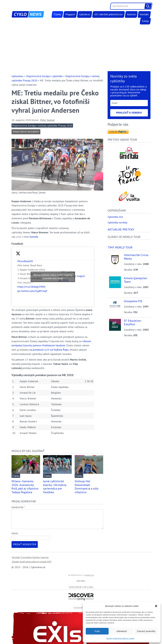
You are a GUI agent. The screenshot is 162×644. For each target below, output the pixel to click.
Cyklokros (85, 14)
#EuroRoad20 (25, 261)
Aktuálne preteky (121, 229)
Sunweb (34, 237)
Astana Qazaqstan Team (135, 280)
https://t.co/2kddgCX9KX (31, 287)
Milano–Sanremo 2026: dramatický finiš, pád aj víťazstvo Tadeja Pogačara (25, 487)
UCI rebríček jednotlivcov (108, 14)
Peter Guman (47, 120)
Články (57, 14)
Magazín (70, 14)
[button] (156, 606)
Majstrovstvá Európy (27, 132)
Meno (15, 537)
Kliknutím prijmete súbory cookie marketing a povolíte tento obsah (53, 277)
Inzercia (131, 14)
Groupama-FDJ (133, 301)
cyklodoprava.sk (81, 611)
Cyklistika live (115, 217)
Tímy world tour (120, 247)
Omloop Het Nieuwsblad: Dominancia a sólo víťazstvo (87, 487)
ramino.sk (89, 579)
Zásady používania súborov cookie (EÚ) (32, 565)
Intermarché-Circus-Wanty (137, 257)
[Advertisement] (81, 48)
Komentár (18, 507)
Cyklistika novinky (117, 222)
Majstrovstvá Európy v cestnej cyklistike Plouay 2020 (42, 125)
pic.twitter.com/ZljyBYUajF (32, 291)
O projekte (26, 561)
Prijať (97, 631)
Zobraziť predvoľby (146, 631)
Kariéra (36, 561)
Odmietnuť (122, 631)
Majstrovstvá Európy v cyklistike (44, 76)
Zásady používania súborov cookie (120, 638)
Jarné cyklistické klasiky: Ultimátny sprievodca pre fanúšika (55, 487)
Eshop (145, 21)
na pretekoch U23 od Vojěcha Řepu (49, 350)
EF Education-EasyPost (133, 322)
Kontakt (144, 14)
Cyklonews (17, 76)
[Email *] (129, 103)
